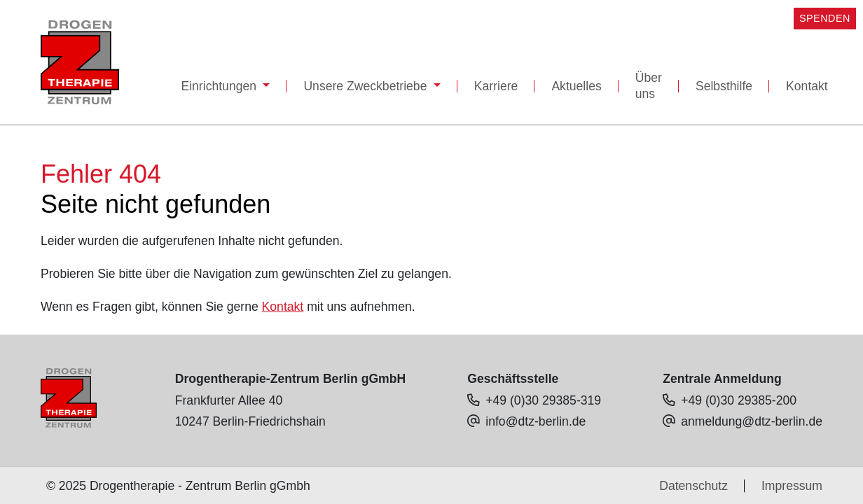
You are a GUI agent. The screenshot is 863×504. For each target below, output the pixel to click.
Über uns (649, 86)
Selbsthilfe (724, 86)
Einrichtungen (220, 86)
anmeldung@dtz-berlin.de (752, 421)
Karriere (496, 86)
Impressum (792, 486)
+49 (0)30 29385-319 (543, 400)
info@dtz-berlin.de (536, 421)
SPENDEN (825, 18)
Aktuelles (576, 86)
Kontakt (807, 86)
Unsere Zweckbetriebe (367, 86)
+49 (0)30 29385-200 (739, 400)
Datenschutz (693, 486)
